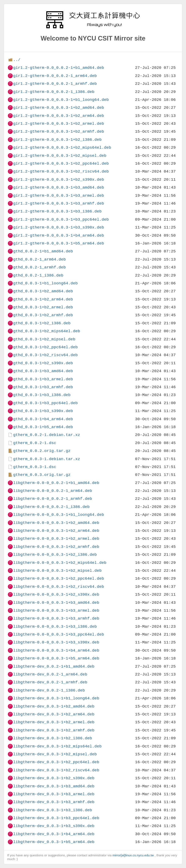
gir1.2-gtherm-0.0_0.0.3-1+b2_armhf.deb (58, 131)
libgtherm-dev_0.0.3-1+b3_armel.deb (54, 794)
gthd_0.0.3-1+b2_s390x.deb (43, 363)
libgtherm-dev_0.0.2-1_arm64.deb (50, 674)
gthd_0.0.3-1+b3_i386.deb (42, 395)
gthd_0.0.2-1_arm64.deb (39, 259)
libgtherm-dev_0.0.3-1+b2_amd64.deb (54, 706)
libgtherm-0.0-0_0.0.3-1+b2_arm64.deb (56, 531)
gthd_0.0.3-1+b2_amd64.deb (43, 291)
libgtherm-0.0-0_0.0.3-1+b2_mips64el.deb (60, 563)
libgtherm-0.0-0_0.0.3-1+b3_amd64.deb (56, 603)
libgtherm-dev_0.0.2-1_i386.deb (49, 690)
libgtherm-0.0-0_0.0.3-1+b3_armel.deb (56, 611)
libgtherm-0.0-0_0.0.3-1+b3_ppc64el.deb (58, 634)
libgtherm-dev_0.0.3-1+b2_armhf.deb (54, 730)
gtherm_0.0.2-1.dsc (35, 443)
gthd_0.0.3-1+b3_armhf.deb (43, 387)
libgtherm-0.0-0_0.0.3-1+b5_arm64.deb (56, 658)
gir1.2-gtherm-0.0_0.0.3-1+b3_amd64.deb (58, 187)
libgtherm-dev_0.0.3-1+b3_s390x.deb (54, 826)
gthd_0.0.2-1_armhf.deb (39, 267)
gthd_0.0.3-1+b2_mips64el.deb (46, 331)
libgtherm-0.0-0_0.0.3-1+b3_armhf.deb (56, 618)
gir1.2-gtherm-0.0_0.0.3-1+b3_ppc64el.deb (61, 219)
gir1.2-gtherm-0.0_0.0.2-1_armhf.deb (55, 84)
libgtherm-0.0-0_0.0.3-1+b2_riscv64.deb (58, 587)
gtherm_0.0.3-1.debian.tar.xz (46, 459)
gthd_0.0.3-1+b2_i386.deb (42, 323)
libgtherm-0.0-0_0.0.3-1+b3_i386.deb (55, 627)
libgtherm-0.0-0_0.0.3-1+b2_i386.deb (55, 555)
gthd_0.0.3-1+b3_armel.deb (43, 379)
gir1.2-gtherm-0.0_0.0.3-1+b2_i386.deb (57, 140)
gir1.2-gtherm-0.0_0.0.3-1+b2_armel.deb (58, 124)
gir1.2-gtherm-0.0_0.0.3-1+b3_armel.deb (58, 196)
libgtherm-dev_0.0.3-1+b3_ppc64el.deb (56, 818)
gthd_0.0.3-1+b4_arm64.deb (43, 419)
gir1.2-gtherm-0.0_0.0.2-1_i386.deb (54, 92)
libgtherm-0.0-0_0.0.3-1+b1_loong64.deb (58, 515)
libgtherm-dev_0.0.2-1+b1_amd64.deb (54, 666)
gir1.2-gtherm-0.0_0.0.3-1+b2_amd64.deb (58, 108)
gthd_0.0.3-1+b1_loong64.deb (45, 283)
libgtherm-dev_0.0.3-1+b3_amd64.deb (54, 786)
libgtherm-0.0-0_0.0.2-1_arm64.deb (53, 491)
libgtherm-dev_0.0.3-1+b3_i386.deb (53, 810)
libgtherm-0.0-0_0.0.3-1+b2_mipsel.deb (57, 571)
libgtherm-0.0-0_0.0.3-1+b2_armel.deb (56, 539)
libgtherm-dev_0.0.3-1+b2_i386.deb (53, 738)
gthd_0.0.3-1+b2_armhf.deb (43, 315)
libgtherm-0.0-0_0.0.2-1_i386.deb (51, 507)
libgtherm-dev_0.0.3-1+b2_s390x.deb (54, 778)
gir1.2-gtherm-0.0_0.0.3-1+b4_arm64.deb (58, 235)
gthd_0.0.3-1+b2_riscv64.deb (45, 355)
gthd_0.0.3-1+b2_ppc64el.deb (45, 347)
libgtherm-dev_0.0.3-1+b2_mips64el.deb (57, 746)
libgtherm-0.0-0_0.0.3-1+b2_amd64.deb (56, 523)
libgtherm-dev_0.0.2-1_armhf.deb (50, 682)
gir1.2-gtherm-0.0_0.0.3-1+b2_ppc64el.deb (61, 164)
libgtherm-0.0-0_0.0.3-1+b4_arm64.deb (56, 650)
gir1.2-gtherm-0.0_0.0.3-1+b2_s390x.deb (58, 180)
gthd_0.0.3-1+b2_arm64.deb (43, 299)
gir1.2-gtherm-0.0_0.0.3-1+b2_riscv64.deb (61, 171)
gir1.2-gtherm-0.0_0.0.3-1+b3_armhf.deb (58, 203)
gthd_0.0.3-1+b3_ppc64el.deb (45, 403)
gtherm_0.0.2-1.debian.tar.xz (46, 435)
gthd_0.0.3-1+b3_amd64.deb (43, 371)
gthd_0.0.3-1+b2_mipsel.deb (44, 339)
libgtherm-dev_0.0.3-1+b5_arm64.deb (54, 842)
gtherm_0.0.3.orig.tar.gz (42, 475)
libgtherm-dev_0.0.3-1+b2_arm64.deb (54, 714)
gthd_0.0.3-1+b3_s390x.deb (43, 411)
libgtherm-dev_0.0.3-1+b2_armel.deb (54, 722)
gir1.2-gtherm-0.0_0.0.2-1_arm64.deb (55, 76)
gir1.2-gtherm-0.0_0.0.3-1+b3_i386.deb (57, 211)
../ (17, 60)
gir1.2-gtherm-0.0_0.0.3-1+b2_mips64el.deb (62, 148)
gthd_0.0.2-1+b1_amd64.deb (43, 251)
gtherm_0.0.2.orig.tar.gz (42, 451)
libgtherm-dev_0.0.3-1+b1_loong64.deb (56, 698)
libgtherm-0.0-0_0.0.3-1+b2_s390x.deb (56, 595)
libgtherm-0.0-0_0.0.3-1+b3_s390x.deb (56, 642)
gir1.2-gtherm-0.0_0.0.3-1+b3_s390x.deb (58, 227)
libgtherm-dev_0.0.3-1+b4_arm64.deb (54, 834)
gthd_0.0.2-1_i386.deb (38, 275)
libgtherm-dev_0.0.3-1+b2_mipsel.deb (55, 754)
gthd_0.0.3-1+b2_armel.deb (43, 307)
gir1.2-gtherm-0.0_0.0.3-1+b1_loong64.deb (61, 100)
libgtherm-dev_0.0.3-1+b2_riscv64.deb (56, 770)
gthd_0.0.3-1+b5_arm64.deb (43, 427)
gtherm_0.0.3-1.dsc (35, 467)
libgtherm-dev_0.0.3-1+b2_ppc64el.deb (56, 762)
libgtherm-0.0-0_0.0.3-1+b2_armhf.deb (56, 547)
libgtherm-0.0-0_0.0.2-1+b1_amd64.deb (56, 483)
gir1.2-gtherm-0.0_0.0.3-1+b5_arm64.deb (58, 243)
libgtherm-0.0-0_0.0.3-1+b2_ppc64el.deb (58, 578)
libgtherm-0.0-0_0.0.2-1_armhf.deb (53, 499)
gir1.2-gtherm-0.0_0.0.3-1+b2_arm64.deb (58, 116)
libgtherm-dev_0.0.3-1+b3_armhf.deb (54, 802)
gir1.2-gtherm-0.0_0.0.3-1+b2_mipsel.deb (60, 156)
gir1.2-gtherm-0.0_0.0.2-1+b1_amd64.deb (58, 68)
